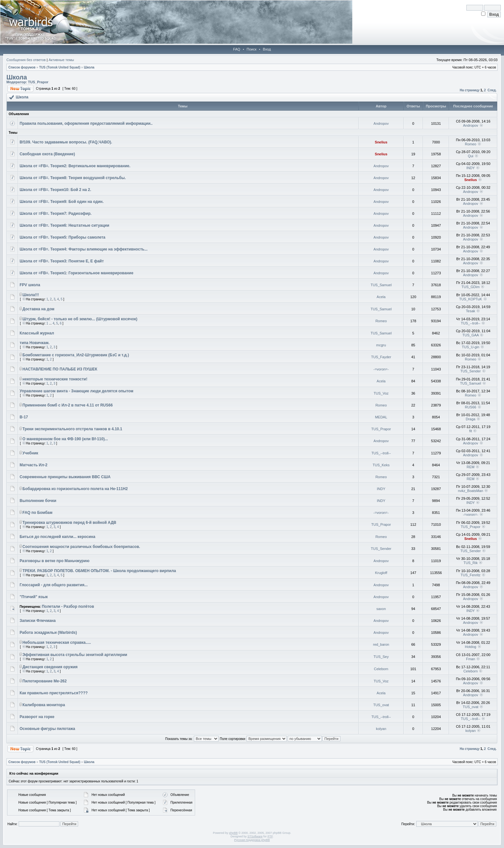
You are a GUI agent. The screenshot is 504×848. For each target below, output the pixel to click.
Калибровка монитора (44, 705)
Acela (381, 297)
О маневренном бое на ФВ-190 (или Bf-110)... (65, 439)
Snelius (381, 142)
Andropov (381, 123)
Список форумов (22, 67)
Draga (471, 419)
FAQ (237, 49)
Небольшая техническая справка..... (57, 643)
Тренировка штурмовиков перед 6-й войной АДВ (69, 523)
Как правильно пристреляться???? (54, 693)
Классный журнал (37, 333)
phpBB (233, 833)
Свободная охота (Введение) (47, 154)
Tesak (471, 311)
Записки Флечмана (38, 621)
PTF (270, 836)
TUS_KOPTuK (470, 299)
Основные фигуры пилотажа (47, 729)
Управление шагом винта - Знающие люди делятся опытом (76, 391)
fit (471, 431)
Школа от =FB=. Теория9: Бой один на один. (62, 202)
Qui (470, 156)
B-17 (24, 417)
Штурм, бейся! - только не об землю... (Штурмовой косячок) (80, 319)
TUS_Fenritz (471, 575)
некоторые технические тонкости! (55, 379)
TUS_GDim (471, 287)
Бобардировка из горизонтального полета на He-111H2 (75, 489)
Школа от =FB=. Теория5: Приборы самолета (63, 237)
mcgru (381, 345)
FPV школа (30, 285)
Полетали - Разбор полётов (68, 606)
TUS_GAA (471, 335)
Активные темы (61, 60)
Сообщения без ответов (26, 60)
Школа (89, 67)
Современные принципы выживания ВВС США (65, 477)
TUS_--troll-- (471, 323)
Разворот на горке (37, 717)
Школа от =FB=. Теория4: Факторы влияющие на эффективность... (84, 249)
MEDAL (381, 417)
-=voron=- (381, 369)
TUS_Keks (381, 465)
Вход (267, 49)
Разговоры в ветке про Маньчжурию (54, 561)
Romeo (470, 144)
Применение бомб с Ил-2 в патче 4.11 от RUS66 (68, 405)
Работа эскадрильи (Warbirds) (48, 633)
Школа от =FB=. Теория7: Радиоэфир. (56, 214)
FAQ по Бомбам (37, 513)
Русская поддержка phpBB (252, 840)
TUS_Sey (381, 657)
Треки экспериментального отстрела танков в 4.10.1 (72, 429)
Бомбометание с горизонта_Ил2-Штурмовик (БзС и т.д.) (76, 355)
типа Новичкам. (35, 343)
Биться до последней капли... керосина (57, 537)
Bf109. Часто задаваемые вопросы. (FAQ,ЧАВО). (66, 142)
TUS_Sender (471, 371)
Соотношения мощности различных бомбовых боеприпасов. (81, 547)
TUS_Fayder (381, 357)
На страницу (470, 90)
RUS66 (470, 407)
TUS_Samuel (381, 285)
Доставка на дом (38, 309)
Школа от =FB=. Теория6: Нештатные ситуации (64, 225)
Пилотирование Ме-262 (45, 681)
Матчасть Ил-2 (34, 465)
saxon (381, 609)
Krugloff (381, 573)
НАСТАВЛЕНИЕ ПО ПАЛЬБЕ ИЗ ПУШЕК (60, 369)
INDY (471, 168)
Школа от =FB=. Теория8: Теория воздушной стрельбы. (73, 178)
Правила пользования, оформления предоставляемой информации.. (86, 123)
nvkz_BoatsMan (471, 491)
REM (471, 467)
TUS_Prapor (38, 82)
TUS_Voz (381, 393)
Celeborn (381, 669)
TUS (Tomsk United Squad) (60, 67)
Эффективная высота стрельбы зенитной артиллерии (75, 655)
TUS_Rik (471, 563)
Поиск (251, 49)
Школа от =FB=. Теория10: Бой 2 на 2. (55, 190)
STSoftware (255, 836)
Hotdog (470, 647)
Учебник (30, 453)
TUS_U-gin (471, 347)
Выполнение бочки (38, 501)
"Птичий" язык (34, 597)
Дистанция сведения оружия (50, 667)
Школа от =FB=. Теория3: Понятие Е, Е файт (62, 261)
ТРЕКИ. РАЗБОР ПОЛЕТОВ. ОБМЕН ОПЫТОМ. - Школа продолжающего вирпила (99, 571)
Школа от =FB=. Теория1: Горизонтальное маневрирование (76, 273)
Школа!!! (31, 295)
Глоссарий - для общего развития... (54, 585)
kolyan (381, 729)
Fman (471, 659)
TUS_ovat (381, 705)
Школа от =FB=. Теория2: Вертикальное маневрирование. (75, 166)
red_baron (381, 644)
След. (492, 90)
